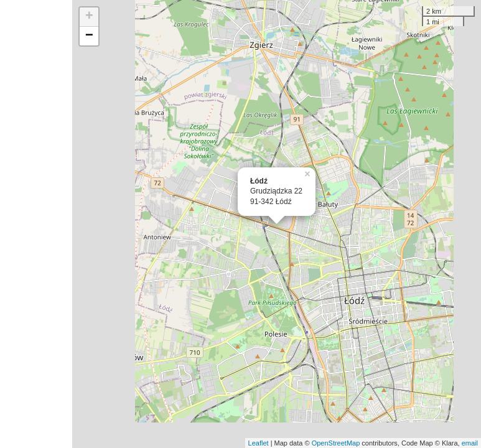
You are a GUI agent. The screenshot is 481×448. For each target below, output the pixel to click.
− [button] (89, 36)
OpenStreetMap (336, 443)
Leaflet (259, 443)
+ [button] (89, 17)
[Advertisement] (36, 224)
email (470, 443)
